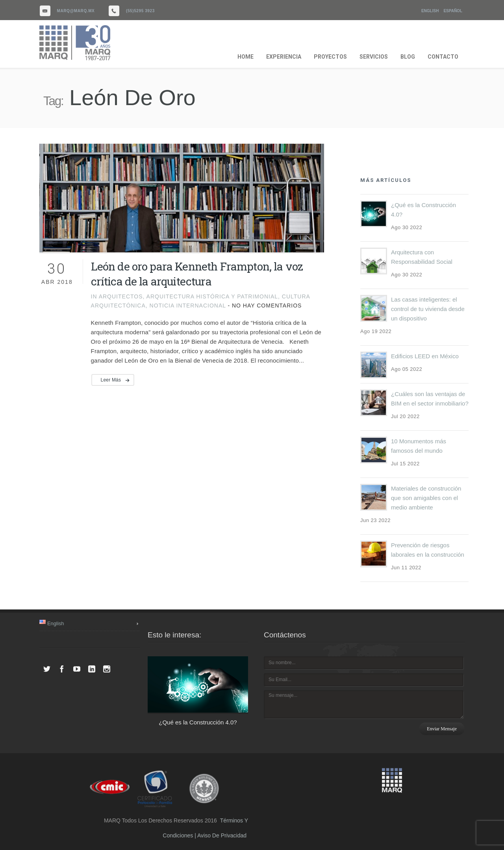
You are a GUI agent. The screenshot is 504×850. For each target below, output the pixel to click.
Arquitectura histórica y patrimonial (212, 296)
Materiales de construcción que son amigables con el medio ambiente (426, 498)
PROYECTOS (330, 57)
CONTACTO (443, 57)
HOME (246, 57)
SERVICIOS (374, 57)
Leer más (111, 380)
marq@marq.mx (76, 11)
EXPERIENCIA (284, 57)
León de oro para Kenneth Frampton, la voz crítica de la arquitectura (197, 274)
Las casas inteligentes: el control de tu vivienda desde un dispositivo (428, 309)
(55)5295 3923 (140, 11)
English (430, 11)
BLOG (408, 57)
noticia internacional (188, 306)
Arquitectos (121, 296)
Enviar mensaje (442, 729)
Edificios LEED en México (425, 356)
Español (453, 11)
